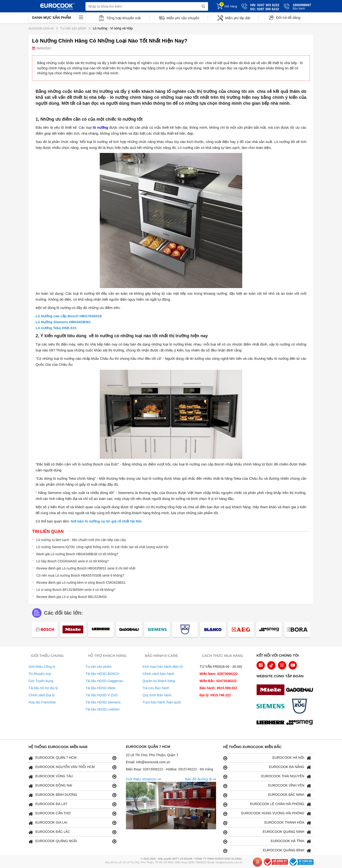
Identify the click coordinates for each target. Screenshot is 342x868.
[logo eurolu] (301, 723)
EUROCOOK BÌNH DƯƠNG (72, 795)
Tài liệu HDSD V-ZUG (102, 695)
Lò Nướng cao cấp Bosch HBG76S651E (69, 316)
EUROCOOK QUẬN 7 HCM (72, 758)
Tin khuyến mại (40, 674)
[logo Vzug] (301, 707)
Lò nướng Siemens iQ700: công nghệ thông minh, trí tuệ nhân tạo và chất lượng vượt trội (102, 547)
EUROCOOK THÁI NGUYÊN (267, 776)
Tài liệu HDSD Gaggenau (104, 681)
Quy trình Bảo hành (157, 695)
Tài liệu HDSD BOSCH (102, 674)
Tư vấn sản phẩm (99, 667)
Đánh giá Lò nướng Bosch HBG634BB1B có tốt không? (77, 554)
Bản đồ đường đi (201, 779)
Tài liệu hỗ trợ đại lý (43, 688)
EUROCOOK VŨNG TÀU (72, 776)
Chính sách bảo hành (158, 674)
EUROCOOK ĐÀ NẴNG (267, 767)
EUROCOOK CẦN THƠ (72, 813)
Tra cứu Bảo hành (156, 688)
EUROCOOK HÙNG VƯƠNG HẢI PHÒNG (267, 813)
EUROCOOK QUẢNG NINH (267, 832)
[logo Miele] (272, 690)
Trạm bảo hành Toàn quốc (162, 702)
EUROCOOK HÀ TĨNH (267, 841)
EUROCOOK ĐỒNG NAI (72, 786)
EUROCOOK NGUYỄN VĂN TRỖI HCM (72, 767)
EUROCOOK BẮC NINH (267, 795)
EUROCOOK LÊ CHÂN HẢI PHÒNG (267, 804)
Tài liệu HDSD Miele (100, 688)
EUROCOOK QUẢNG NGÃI (72, 841)
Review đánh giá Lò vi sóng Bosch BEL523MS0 (72, 597)
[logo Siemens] (272, 707)
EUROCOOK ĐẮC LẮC (72, 832)
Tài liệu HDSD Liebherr (103, 709)
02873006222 (153, 769)
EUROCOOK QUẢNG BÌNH (267, 851)
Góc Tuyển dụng (41, 681)
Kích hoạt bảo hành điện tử (163, 667)
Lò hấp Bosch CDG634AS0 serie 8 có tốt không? (73, 561)
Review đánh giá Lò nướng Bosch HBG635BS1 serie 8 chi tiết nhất (86, 568)
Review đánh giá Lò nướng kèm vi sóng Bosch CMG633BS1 (81, 583)
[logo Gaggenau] (301, 690)
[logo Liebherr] (272, 723)
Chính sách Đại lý (42, 695)
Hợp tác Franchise (42, 702)
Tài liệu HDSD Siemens (103, 702)
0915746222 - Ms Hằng (196, 769)
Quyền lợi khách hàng (159, 681)
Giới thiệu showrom (143, 779)
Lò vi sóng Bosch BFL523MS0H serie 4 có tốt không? (76, 590)
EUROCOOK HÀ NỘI (267, 758)
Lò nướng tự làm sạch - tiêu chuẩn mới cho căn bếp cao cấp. (81, 540)
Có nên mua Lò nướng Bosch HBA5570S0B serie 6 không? (80, 575)
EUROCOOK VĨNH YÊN (267, 786)
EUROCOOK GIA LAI (72, 823)
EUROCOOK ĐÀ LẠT (72, 804)
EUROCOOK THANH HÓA (267, 823)
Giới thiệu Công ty (42, 667)
